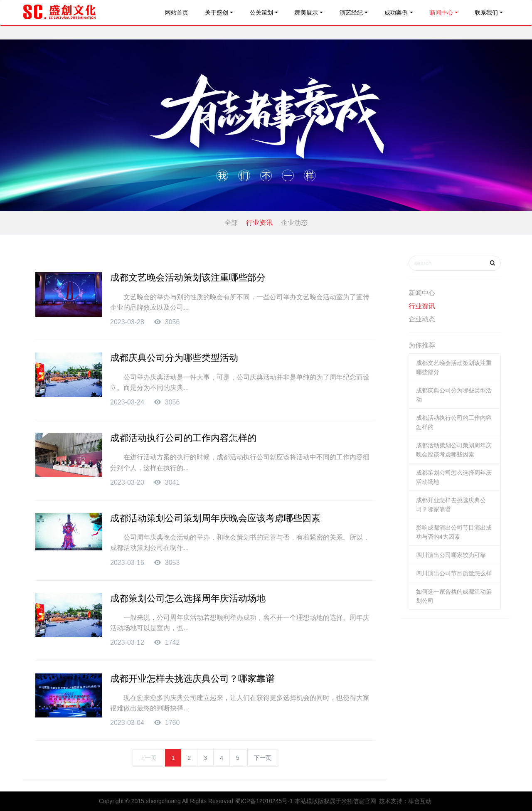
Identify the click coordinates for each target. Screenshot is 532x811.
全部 (231, 223)
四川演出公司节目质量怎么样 (454, 573)
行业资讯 (259, 223)
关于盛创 (217, 12)
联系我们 (486, 12)
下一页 (263, 758)
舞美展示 (306, 12)
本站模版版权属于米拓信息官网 (335, 801)
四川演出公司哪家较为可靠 (451, 555)
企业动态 (294, 223)
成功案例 (396, 12)
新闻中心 (441, 12)
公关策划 (261, 12)
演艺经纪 (351, 12)
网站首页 (177, 12)
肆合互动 (420, 801)
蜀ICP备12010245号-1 (264, 801)
